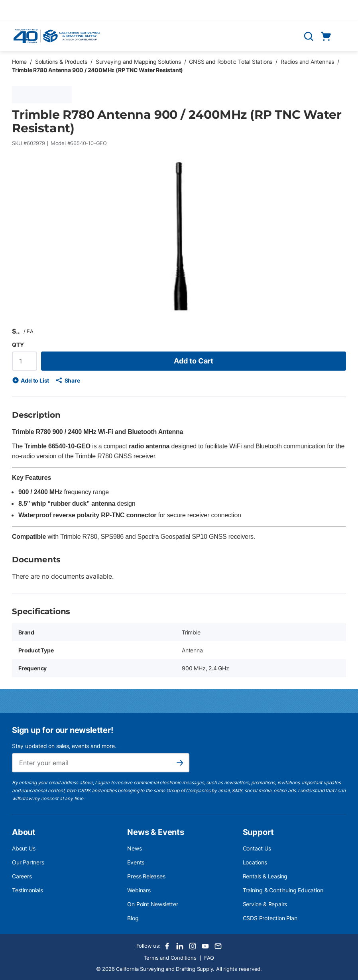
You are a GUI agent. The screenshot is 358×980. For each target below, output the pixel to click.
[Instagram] (193, 946)
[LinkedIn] (180, 946)
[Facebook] (167, 946)
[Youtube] (205, 946)
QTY (18, 345)
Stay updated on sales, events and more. (64, 746)
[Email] (218, 946)
